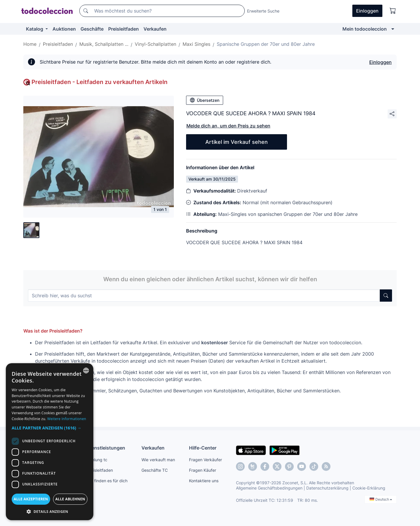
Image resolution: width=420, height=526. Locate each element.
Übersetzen (205, 100)
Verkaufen (155, 29)
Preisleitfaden (124, 29)
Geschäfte (92, 29)
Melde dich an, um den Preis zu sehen (228, 126)
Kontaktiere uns (204, 481)
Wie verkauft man (158, 460)
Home (30, 44)
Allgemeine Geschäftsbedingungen (269, 488)
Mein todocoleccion (365, 29)
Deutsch (381, 499)
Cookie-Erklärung (369, 488)
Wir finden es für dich (107, 481)
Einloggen (380, 62)
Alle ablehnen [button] (70, 499)
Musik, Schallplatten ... (104, 44)
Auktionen (64, 29)
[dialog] (50, 442)
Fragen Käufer (203, 470)
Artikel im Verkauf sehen (237, 142)
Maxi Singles (196, 44)
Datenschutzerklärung (327, 488)
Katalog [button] (35, 29)
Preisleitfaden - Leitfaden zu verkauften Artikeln (99, 82)
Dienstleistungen (106, 448)
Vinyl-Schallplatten (155, 44)
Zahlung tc (97, 460)
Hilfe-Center (203, 448)
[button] (50, 428)
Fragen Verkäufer (205, 460)
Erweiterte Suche (263, 11)
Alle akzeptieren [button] (31, 499)
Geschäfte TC (155, 470)
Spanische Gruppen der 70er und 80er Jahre (266, 44)
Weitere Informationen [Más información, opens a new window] (67, 419)
